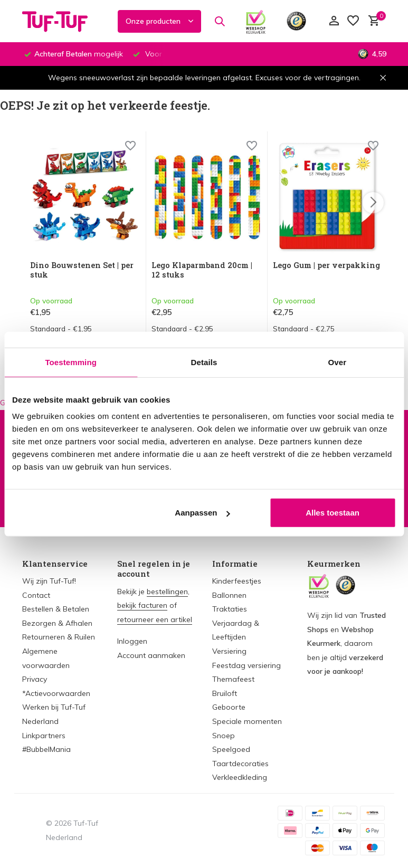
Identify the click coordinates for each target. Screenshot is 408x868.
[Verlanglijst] (353, 21)
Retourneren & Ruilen (59, 637)
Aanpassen (202, 513)
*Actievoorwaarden (56, 693)
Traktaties (230, 609)
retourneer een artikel (155, 619)
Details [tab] (204, 362)
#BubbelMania (46, 749)
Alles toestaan (333, 513)
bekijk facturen (142, 605)
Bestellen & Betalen (56, 609)
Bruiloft (225, 693)
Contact (36, 595)
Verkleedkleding (240, 777)
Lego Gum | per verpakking (303, 271)
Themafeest (233, 679)
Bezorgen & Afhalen (57, 623)
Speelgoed (231, 749)
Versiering (229, 651)
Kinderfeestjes (237, 581)
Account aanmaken (151, 655)
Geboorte (229, 707)
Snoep (224, 736)
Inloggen (132, 641)
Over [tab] (338, 362)
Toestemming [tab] (71, 362)
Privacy (35, 679)
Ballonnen (229, 595)
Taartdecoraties (240, 764)
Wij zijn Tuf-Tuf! (49, 581)
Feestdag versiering (246, 665)
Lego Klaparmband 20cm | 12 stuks (205, 271)
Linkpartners (44, 736)
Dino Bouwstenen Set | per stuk (84, 271)
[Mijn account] (334, 21)
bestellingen (167, 592)
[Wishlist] (130, 149)
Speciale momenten (247, 721)
